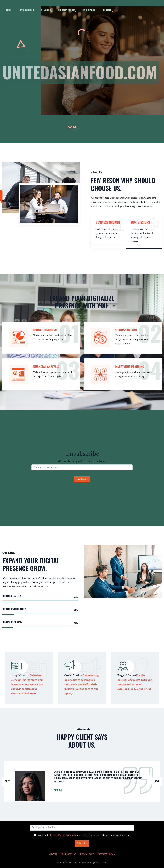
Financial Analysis (46, 367)
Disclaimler (89, 10)
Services (46, 10)
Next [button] (157, 781)
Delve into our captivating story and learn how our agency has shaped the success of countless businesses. (27, 684)
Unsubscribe (27, 10)
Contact (107, 10)
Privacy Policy (66, 10)
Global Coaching (45, 330)
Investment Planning (129, 367)
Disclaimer (71, 835)
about (9, 10)
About (53, 854)
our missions (140, 222)
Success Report (126, 330)
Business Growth (108, 222)
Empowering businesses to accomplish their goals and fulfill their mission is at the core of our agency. (81, 684)
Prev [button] (7, 781)
